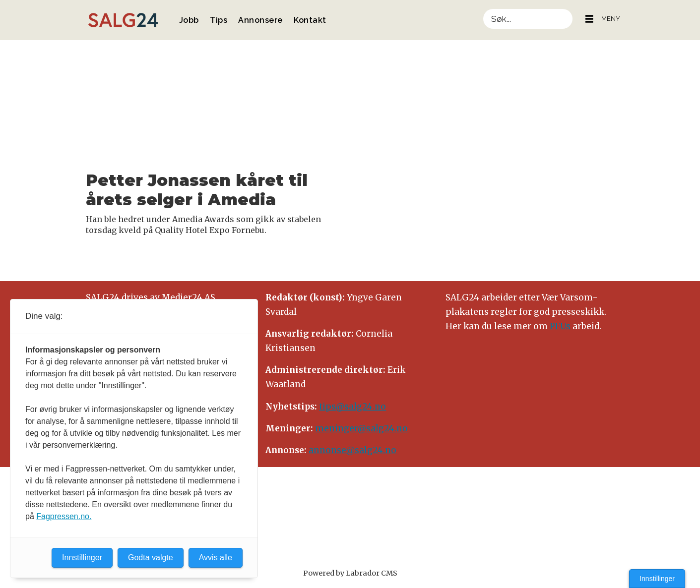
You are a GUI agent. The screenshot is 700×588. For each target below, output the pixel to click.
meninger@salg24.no (361, 428)
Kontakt (310, 20)
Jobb (189, 20)
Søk (483, 9)
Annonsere (260, 20)
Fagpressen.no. (64, 516)
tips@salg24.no (352, 407)
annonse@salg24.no (352, 450)
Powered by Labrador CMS (350, 573)
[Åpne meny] (589, 19)
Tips (219, 20)
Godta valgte (151, 558)
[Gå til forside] (123, 20)
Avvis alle (216, 558)
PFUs (560, 326)
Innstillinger (657, 579)
